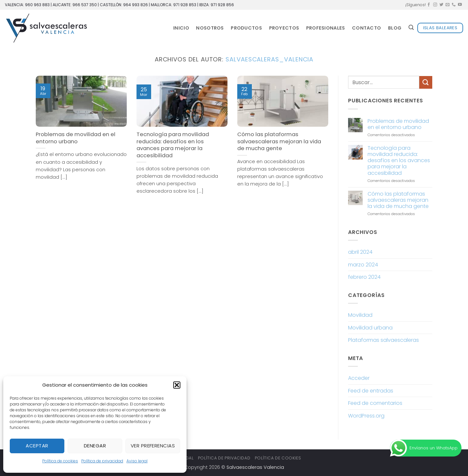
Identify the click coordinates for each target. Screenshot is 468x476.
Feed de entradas (371, 391)
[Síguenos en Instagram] (435, 5)
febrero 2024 (364, 277)
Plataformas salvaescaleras (383, 340)
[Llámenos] (454, 5)
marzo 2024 (363, 265)
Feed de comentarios (375, 403)
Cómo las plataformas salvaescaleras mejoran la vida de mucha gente (279, 142)
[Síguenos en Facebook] (429, 5)
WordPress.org (366, 416)
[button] (177, 385)
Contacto (366, 28)
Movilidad (360, 315)
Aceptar (37, 446)
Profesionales (326, 28)
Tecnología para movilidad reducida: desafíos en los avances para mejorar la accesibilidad (173, 145)
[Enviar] (426, 82)
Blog (395, 28)
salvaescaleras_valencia (269, 59)
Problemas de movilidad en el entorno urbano (76, 138)
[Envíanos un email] (448, 5)
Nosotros (210, 28)
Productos (246, 28)
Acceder (359, 378)
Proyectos (284, 28)
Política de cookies (60, 461)
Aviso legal (137, 461)
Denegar (95, 446)
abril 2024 (360, 252)
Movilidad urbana (370, 328)
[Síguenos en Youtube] (460, 5)
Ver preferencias (153, 446)
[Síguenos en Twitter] (441, 5)
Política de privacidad (102, 461)
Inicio (181, 28)
